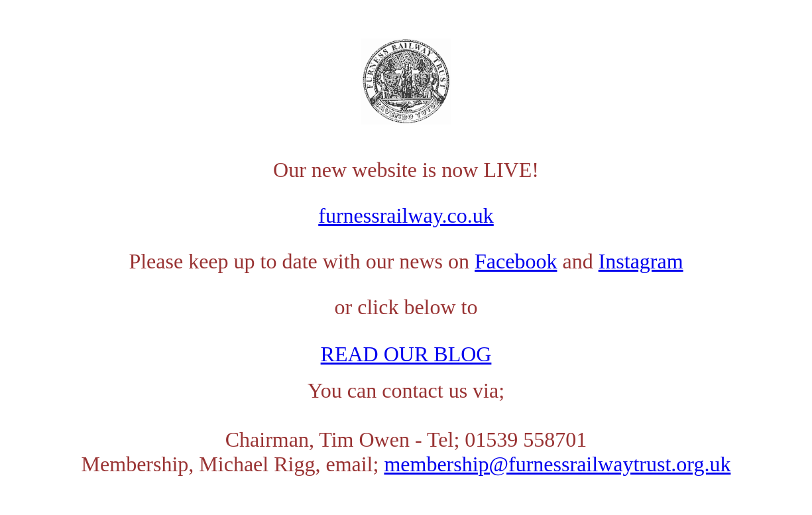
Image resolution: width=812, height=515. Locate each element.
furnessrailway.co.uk (406, 215)
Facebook (516, 261)
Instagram (641, 261)
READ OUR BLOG (406, 354)
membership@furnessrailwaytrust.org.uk (557, 464)
